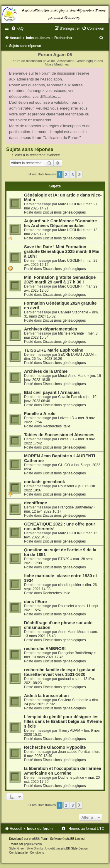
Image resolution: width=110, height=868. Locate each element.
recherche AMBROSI (45, 649)
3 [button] (73, 174)
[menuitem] (17, 28)
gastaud (64, 679)
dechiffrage (35, 503)
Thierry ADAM (69, 731)
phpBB (33, 839)
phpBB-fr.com (33, 844)
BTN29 (64, 559)
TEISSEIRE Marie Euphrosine (54, 350)
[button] (79, 174)
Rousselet (66, 486)
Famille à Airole (40, 414)
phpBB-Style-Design (75, 848)
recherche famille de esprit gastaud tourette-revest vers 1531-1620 (60, 672)
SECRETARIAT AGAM (76, 355)
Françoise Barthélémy (75, 507)
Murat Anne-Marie (72, 376)
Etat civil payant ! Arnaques (52, 392)
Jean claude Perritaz (74, 752)
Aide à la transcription (46, 696)
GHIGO (64, 465)
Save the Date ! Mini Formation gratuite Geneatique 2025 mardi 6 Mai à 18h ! (62, 251)
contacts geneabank (45, 482)
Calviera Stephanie (73, 312)
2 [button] (66, 174)
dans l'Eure (35, 602)
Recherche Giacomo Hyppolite (55, 747)
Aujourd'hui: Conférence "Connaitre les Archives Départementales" (60, 223)
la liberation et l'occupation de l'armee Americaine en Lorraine (63, 771)
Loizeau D (66, 418)
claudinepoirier (70, 585)
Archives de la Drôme (46, 371)
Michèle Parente (71, 333)
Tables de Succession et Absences (59, 435)
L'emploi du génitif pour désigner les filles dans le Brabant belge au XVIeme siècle (63, 721)
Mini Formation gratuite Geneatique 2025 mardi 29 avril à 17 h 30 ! (60, 280)
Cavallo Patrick (70, 397)
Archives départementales (51, 329)
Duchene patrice (71, 778)
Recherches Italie (56, 426)
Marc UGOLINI (70, 204)
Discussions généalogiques (64, 212)
